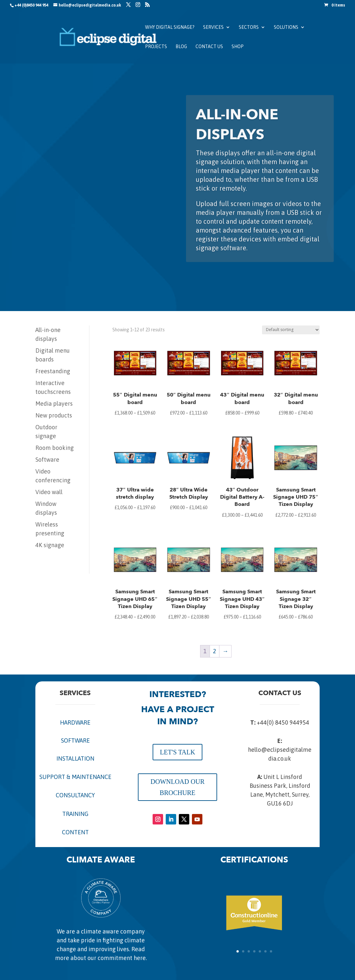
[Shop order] (291, 330)
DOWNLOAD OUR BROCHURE (178, 787)
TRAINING (75, 814)
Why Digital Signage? (170, 27)
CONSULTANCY (75, 795)
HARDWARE (75, 722)
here (140, 958)
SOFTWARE (75, 740)
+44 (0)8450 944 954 (31, 5)
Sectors (249, 27)
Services (213, 27)
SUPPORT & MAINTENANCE (75, 777)
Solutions (286, 27)
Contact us (209, 47)
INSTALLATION (75, 758)
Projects (156, 47)
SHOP (238, 47)
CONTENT (75, 832)
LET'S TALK (177, 752)
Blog (181, 47)
